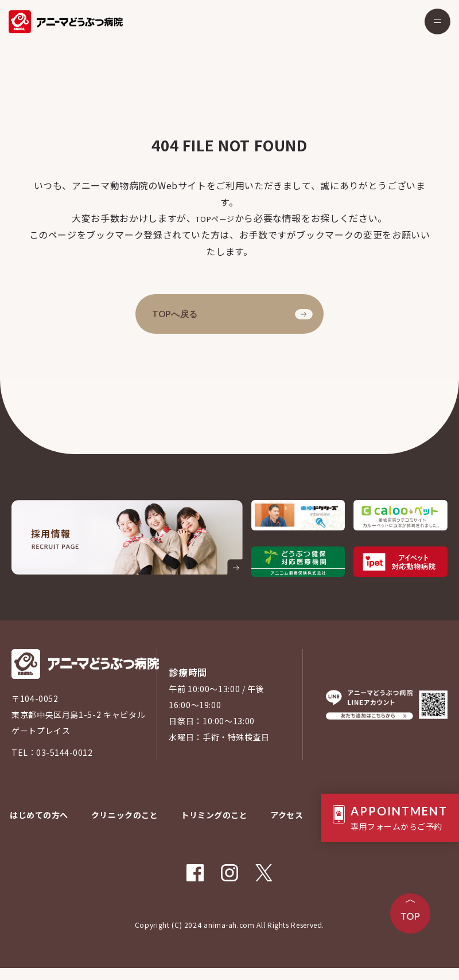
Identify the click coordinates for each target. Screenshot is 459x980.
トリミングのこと (214, 827)
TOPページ (215, 218)
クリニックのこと (124, 827)
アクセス (287, 827)
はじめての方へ (38, 827)
